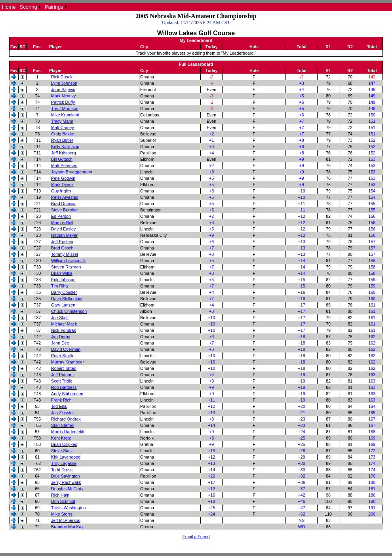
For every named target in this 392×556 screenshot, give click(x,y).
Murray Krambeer (68, 362)
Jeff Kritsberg (64, 153)
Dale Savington (65, 476)
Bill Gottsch (62, 159)
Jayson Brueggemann (72, 172)
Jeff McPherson (66, 520)
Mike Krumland (65, 115)
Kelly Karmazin (65, 147)
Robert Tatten (64, 368)
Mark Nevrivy (63, 96)
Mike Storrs (62, 514)
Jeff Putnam (62, 375)
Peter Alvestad (65, 197)
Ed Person (61, 216)
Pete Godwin (63, 178)
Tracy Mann (62, 121)
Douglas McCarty (67, 489)
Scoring (29, 7)
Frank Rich (61, 400)
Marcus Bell (62, 223)
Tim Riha (59, 286)
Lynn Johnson (64, 83)
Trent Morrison (65, 109)
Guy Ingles (61, 191)
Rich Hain (60, 495)
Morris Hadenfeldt (68, 432)
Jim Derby (61, 337)
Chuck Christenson (69, 311)
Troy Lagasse (64, 463)
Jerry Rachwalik (66, 482)
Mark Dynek (62, 185)
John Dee (60, 343)
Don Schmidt (63, 501)
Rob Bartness (64, 387)
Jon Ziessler (62, 413)
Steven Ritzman (66, 267)
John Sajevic (63, 89)
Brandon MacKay (67, 527)
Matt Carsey (62, 128)
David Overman (66, 349)
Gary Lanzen (63, 305)
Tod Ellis (59, 406)
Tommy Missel (65, 254)
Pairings (54, 7)
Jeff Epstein (62, 242)
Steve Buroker (65, 210)
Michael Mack (64, 324)
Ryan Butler (62, 140)
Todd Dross (62, 470)
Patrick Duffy (63, 102)
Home (9, 7)
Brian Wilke (62, 273)
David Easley (63, 229)
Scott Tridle (62, 381)
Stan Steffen (63, 425)
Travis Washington (68, 508)
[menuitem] (9, 7)
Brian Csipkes (64, 444)
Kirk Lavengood (66, 457)
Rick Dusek (62, 77)
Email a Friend (196, 537)
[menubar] (34, 7)
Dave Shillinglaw (67, 299)
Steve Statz (62, 451)
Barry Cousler (64, 292)
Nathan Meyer (64, 235)
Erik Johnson (63, 280)
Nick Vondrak (64, 330)
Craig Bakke (63, 134)
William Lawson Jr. (69, 261)
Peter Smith (62, 356)
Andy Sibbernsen (67, 394)
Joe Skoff (60, 318)
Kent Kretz (61, 438)
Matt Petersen (64, 166)
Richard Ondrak (66, 419)
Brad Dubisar (63, 204)
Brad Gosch (62, 248)
